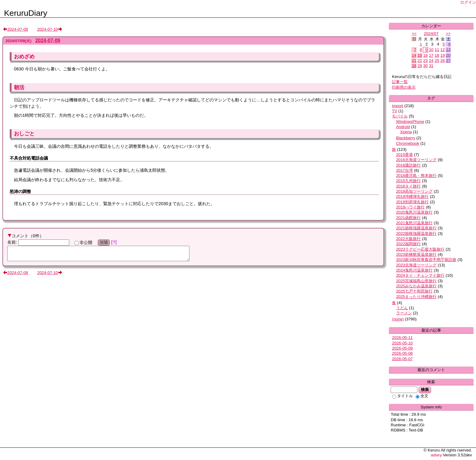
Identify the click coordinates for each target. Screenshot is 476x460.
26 (443, 61)
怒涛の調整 (20, 191)
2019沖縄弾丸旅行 (413, 196)
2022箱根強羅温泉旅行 (416, 233)
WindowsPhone (410, 122)
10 (431, 50)
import (398, 106)
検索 (425, 390)
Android (403, 127)
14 (414, 55)
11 (437, 50)
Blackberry (406, 138)
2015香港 (405, 155)
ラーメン (404, 313)
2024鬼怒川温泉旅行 (415, 270)
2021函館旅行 (409, 218)
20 (448, 55)
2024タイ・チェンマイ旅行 (420, 275)
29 (420, 66)
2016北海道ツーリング (416, 160)
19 (443, 55)
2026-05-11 (402, 338)
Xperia (406, 132)
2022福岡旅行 (409, 244)
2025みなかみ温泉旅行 (416, 286)
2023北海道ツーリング (416, 265)
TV (394, 111)
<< (414, 34)
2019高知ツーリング (415, 191)
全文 (422, 396)
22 (420, 61)
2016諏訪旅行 (409, 165)
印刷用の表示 (404, 87)
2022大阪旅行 (409, 239)
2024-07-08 (18, 29)
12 (443, 50)
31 (431, 66)
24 (431, 61)
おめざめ (24, 56)
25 (437, 61)
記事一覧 (400, 82)
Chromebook (408, 143)
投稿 (104, 242)
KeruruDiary (25, 13)
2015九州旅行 (409, 181)
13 (448, 50)
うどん (402, 308)
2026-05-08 (402, 353)
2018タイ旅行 (409, 186)
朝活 (19, 87)
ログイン (468, 2)
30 (425, 66)
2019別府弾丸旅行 (413, 202)
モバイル (400, 116)
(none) (398, 319)
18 (437, 55)
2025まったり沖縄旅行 (416, 297)
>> (448, 34)
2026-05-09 (402, 348)
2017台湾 (405, 170)
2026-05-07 (402, 359)
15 (420, 55)
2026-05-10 (402, 343)
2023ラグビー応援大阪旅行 (420, 249)
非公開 (83, 242)
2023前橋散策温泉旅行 (416, 254)
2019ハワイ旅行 (411, 207)
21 (414, 61)
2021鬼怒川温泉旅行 (415, 223)
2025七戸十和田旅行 (415, 291)
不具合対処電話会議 (29, 158)
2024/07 (431, 34)
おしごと (24, 134)
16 (425, 55)
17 (431, 55)
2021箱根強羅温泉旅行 (416, 228)
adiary (436, 455)
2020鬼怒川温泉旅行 (415, 212)
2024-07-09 (48, 41)
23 (425, 61)
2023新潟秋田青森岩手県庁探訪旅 (426, 260)
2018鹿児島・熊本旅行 (416, 176)
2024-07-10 (48, 29)
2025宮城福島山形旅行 (416, 281)
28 (414, 66)
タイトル (403, 396)
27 (448, 61)
